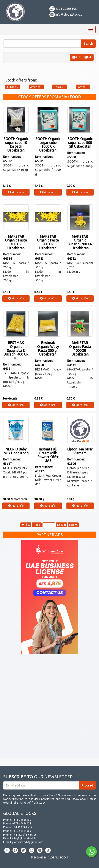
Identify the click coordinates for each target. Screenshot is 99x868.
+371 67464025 (22, 823)
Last (73, 525)
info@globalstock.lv (66, 15)
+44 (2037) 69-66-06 (24, 835)
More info (16, 192)
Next (62, 525)
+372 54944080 (22, 831)
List (88, 57)
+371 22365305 (63, 9)
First (26, 525)
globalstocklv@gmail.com (28, 842)
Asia (60, 87)
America (36, 87)
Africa (83, 87)
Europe (13, 87)
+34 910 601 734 (22, 827)
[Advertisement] (49, 708)
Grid (76, 57)
